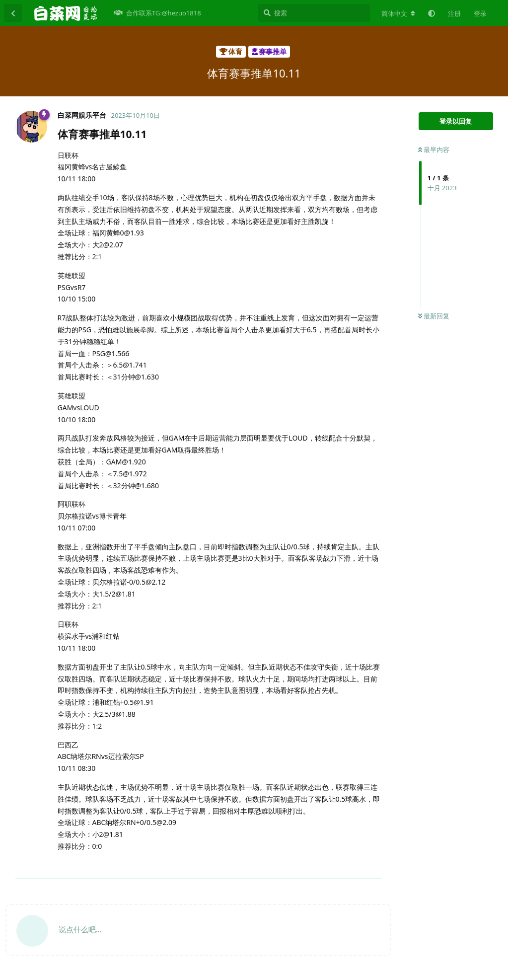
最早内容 (434, 150)
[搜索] (314, 13)
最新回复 (434, 316)
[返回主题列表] (13, 13)
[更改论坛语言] (398, 13)
